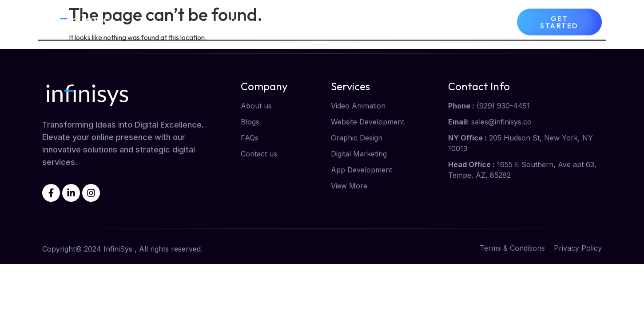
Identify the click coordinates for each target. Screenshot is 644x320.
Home (243, 21)
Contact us (440, 21)
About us (288, 21)
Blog (393, 21)
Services (346, 21)
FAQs (488, 21)
